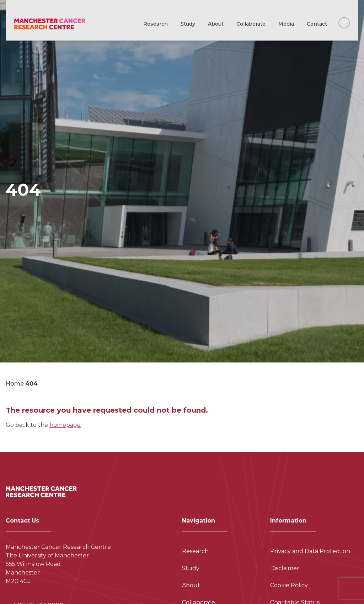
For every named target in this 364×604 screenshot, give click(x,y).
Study (188, 24)
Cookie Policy (289, 585)
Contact (317, 24)
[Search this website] (344, 23)
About (216, 24)
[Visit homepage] (50, 24)
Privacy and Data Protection (310, 551)
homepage (65, 425)
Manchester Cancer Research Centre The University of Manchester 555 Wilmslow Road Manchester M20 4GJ (58, 564)
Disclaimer (285, 568)
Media (286, 24)
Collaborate (251, 24)
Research (156, 24)
